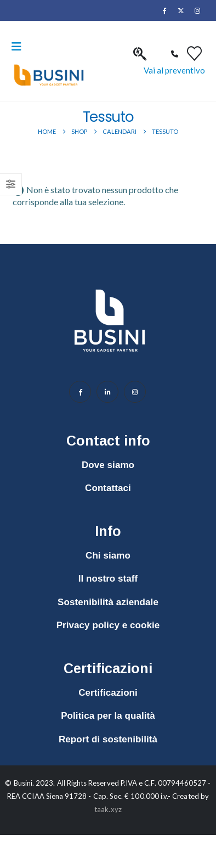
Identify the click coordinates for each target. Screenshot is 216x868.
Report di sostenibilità (108, 739)
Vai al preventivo (174, 70)
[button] (20, 46)
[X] (181, 10)
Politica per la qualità (108, 716)
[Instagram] (197, 10)
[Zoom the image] (110, 284)
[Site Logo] (49, 75)
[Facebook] (164, 10)
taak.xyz (108, 809)
